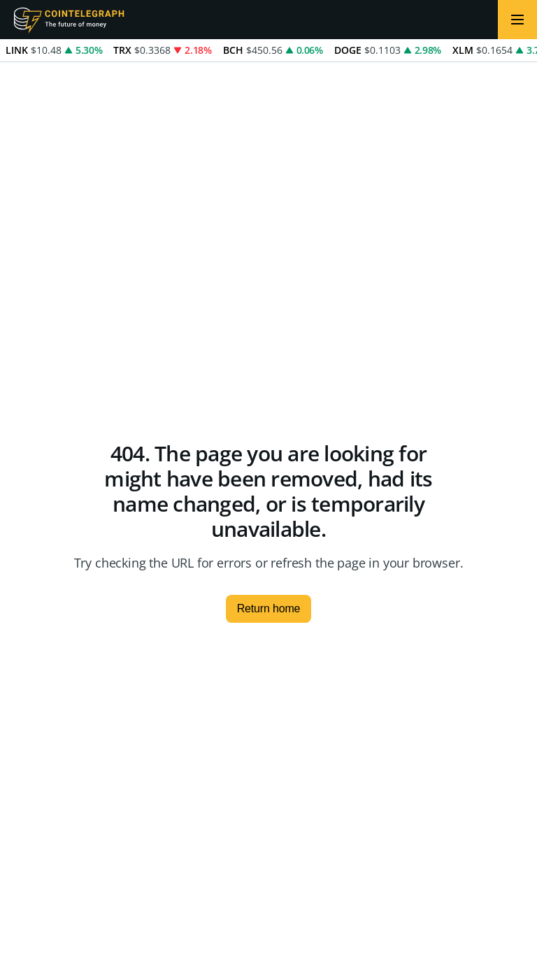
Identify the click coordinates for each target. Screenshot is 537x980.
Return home (269, 608)
